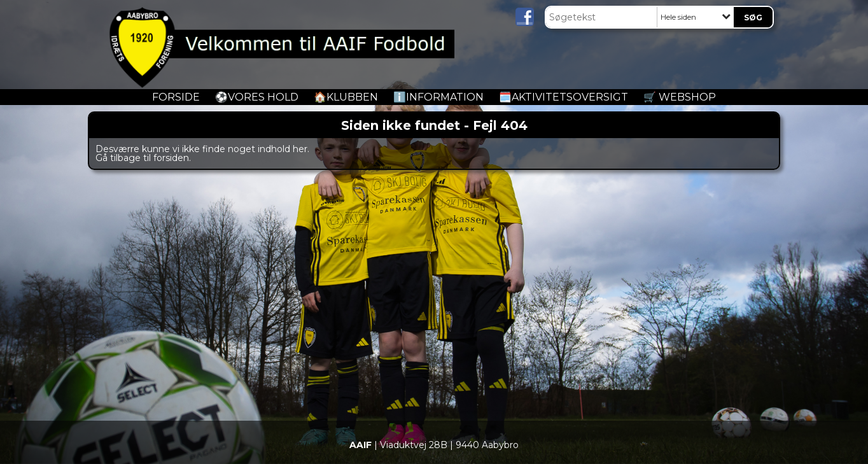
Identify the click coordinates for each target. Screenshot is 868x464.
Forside (176, 97)
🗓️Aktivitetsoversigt (563, 97)
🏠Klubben (346, 97)
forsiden (171, 158)
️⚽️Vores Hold (257, 97)
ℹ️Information (438, 97)
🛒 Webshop (680, 97)
